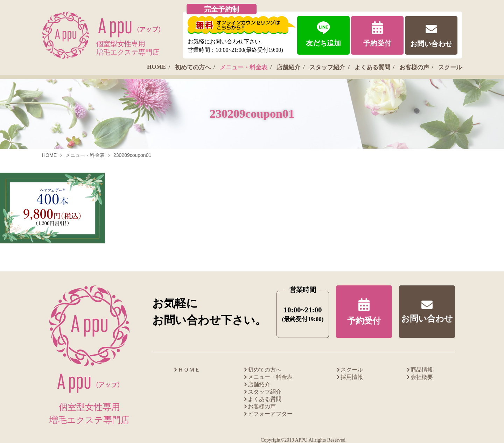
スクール (450, 67)
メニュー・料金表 (244, 67)
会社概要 (422, 377)
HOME (156, 67)
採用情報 (352, 377)
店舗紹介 (288, 67)
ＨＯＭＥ (189, 370)
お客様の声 (414, 67)
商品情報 (422, 370)
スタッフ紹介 (327, 67)
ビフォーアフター (270, 414)
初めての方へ (193, 67)
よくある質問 (372, 67)
